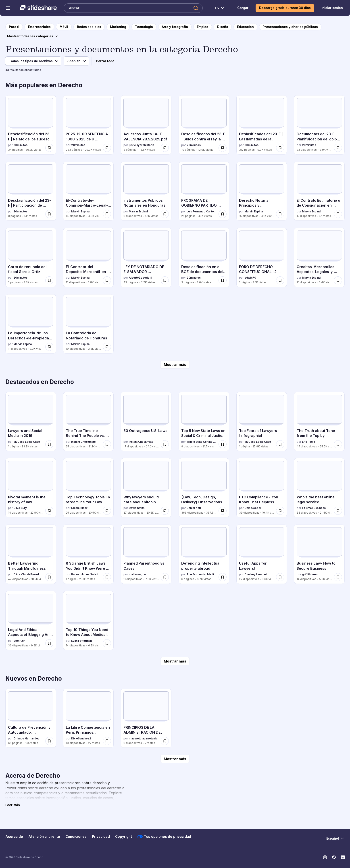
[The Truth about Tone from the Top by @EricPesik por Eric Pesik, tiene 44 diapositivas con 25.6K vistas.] (319, 422)
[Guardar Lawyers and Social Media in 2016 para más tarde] (49, 444)
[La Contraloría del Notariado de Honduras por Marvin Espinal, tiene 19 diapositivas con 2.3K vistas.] (89, 324)
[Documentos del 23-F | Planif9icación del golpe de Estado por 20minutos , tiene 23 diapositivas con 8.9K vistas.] (319, 125)
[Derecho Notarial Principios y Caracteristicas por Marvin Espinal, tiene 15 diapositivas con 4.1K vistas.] (262, 191)
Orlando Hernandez (26, 738)
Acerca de (14, 837)
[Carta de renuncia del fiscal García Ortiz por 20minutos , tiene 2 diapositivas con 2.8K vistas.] (31, 257)
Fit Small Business (314, 508)
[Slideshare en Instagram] (325, 857)
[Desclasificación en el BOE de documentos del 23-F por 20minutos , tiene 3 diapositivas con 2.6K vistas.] (204, 257)
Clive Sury (20, 508)
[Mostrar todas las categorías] (33, 36)
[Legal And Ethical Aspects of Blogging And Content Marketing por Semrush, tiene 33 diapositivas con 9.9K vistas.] (31, 621)
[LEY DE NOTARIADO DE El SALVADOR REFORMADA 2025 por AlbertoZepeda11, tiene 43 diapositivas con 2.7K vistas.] (146, 257)
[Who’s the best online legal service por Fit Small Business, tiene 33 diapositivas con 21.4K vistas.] (319, 488)
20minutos (20, 145)
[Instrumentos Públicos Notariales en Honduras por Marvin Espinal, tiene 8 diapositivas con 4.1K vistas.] (146, 191)
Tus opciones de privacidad (164, 837)
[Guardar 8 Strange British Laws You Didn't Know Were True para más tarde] (107, 577)
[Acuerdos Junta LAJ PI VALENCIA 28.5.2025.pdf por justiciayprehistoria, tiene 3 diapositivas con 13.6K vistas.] (146, 125)
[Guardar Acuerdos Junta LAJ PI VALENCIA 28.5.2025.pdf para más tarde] (165, 148)
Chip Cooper (253, 508)
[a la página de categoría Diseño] (223, 27)
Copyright (124, 837)
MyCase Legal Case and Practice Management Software (28, 442)
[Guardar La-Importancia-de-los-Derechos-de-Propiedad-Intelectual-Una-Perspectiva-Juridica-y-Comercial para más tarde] (49, 347)
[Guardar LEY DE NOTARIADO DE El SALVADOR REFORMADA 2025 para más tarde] (165, 280)
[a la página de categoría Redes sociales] (89, 27)
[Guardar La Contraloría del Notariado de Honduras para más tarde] (107, 347)
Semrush (19, 641)
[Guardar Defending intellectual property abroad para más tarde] (223, 577)
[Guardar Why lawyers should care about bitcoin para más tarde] (165, 511)
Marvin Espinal (81, 211)
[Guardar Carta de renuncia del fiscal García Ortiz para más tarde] (49, 280)
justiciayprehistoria (141, 145)
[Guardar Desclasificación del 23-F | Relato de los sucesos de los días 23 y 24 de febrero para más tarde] (49, 148)
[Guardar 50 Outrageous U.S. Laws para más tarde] (165, 444)
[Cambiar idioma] (217, 8)
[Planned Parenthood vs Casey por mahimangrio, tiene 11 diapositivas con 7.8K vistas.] (146, 554)
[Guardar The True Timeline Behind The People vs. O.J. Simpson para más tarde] (107, 444)
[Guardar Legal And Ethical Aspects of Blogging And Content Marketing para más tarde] (49, 643)
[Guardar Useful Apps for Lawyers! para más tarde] (280, 577)
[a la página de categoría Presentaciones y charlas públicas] (290, 27)
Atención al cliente (44, 837)
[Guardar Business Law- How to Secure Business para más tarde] (338, 577)
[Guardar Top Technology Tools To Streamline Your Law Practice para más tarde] (107, 511)
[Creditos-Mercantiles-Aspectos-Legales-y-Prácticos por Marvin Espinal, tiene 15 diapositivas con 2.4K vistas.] (319, 257)
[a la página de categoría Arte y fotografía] (175, 27)
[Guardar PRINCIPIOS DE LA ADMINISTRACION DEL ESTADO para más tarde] (165, 741)
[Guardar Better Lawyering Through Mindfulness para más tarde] (49, 577)
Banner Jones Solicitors (86, 574)
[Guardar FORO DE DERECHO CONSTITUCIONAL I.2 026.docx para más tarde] (280, 280)
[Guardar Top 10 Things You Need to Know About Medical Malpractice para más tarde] (107, 643)
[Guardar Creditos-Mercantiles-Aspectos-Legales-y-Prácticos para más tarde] (338, 280)
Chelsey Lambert (256, 574)
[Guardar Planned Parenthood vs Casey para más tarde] (165, 577)
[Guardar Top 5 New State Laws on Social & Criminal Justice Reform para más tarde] (223, 444)
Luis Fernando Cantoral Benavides (202, 211)
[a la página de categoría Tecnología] (144, 27)
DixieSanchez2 (81, 738)
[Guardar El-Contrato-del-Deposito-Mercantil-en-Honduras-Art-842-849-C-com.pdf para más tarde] (107, 280)
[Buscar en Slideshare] (133, 8)
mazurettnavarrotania (143, 738)
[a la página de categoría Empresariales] (39, 27)
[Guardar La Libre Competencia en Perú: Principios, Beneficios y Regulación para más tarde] (107, 741)
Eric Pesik (308, 442)
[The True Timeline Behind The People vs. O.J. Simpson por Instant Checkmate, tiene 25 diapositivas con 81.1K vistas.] (89, 422)
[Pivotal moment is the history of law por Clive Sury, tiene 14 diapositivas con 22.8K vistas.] (31, 488)
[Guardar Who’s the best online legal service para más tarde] (338, 511)
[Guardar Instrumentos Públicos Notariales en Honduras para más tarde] (165, 214)
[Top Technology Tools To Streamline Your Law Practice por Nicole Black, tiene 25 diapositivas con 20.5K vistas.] (89, 488)
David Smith (137, 508)
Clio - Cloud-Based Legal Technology (28, 574)
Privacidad (101, 837)
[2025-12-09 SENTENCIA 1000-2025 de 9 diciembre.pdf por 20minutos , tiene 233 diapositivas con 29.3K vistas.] (89, 125)
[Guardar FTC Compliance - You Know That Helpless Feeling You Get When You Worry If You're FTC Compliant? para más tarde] (280, 511)
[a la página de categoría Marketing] (118, 27)
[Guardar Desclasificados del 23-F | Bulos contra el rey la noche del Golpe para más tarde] (223, 148)
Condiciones (76, 837)
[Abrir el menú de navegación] (8, 8)
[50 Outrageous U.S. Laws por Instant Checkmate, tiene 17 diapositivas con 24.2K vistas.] (146, 422)
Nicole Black (79, 508)
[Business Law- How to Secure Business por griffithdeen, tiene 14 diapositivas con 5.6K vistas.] (319, 554)
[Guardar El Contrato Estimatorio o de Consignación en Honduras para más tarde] (338, 214)
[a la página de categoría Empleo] (203, 27)
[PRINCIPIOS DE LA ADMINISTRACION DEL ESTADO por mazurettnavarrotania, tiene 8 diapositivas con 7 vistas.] (146, 718)
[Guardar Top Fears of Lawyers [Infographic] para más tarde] (280, 444)
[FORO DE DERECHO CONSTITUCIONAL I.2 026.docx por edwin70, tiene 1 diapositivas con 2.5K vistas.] (262, 257)
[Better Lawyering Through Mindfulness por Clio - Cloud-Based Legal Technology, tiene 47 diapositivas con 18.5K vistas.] (31, 554)
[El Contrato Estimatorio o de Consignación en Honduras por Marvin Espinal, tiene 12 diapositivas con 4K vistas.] (319, 191)
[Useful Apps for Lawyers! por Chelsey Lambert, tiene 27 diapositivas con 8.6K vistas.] (262, 554)
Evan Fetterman (81, 641)
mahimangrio (137, 574)
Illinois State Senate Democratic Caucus (202, 442)
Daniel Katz (194, 508)
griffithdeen (310, 574)
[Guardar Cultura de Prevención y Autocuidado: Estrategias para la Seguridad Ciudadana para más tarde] (49, 741)
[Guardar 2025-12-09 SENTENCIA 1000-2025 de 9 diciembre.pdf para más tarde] (107, 148)
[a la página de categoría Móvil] (64, 27)
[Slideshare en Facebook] (334, 857)
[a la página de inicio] (14, 27)
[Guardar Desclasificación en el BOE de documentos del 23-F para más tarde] (223, 280)
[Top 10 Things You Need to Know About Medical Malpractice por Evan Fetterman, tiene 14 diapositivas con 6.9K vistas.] (89, 621)
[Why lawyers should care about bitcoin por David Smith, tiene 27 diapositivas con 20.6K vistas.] (146, 488)
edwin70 (250, 278)
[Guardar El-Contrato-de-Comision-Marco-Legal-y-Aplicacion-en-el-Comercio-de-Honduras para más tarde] (107, 214)
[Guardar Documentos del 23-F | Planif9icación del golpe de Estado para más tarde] (338, 148)
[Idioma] (76, 61)
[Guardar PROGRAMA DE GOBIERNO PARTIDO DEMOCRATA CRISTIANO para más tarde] (223, 214)
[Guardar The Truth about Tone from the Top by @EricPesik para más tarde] (338, 444)
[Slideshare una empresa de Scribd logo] (38, 8)
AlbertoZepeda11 (140, 278)
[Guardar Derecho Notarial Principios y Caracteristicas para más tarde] (280, 214)
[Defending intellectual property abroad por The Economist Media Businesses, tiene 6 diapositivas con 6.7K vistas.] (204, 554)
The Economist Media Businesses (202, 574)
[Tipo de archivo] (33, 61)
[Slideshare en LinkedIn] (343, 857)
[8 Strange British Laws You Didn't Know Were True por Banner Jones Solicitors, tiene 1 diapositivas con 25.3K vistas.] (89, 554)
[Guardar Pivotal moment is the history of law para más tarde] (49, 511)
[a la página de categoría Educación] (245, 27)
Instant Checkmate (83, 442)
